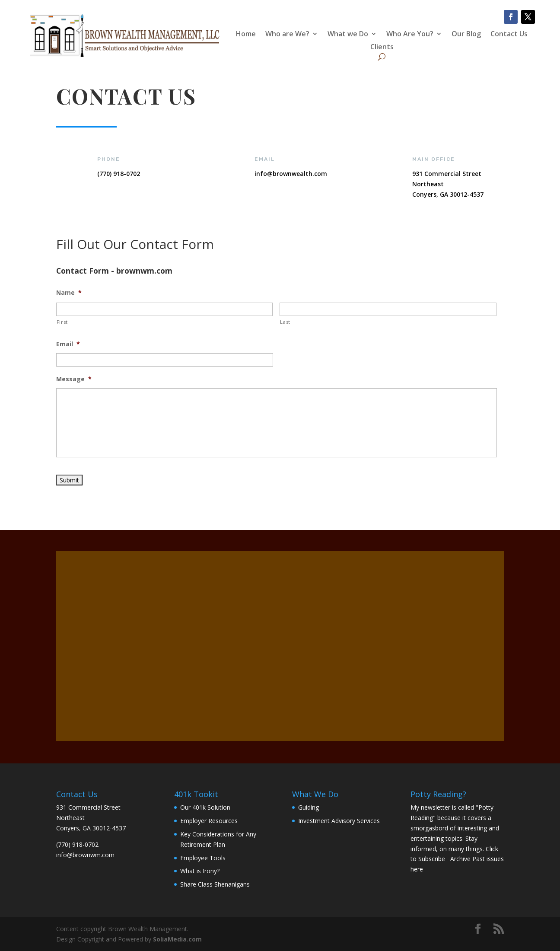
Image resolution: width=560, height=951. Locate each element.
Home (246, 35)
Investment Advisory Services (339, 821)
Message (74, 379)
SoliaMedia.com (177, 939)
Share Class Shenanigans (215, 884)
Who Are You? (410, 35)
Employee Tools (203, 858)
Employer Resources (209, 821)
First (62, 322)
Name (69, 293)
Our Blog (466, 35)
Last (285, 322)
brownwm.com (94, 855)
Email (68, 344)
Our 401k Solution (205, 807)
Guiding (309, 807)
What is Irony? (200, 871)
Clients (382, 48)
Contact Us (509, 35)
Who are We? (287, 35)
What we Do (348, 35)
